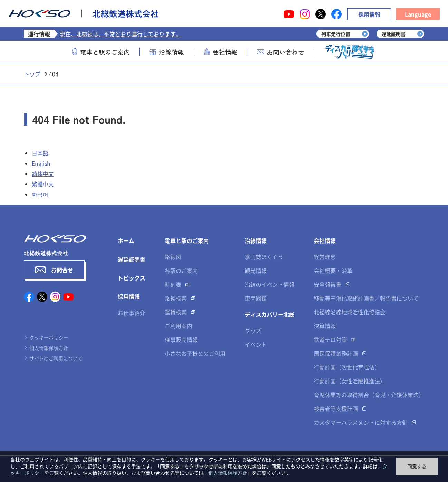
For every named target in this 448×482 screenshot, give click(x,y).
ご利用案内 (178, 326)
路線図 (173, 257)
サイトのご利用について (56, 358)
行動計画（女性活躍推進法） (350, 381)
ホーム (126, 240)
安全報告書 (328, 284)
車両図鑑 (256, 298)
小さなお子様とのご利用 (195, 353)
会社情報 (221, 52)
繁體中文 (43, 184)
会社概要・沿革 (333, 270)
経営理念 (325, 257)
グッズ (253, 331)
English (41, 163)
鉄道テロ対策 (330, 340)
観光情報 (256, 270)
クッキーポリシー (49, 337)
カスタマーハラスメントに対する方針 (361, 422)
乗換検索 (176, 298)
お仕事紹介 (132, 313)
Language (418, 14)
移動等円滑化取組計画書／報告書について (366, 298)
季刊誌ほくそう (264, 257)
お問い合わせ (281, 52)
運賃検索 (176, 312)
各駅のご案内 (181, 270)
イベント (256, 344)
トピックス (132, 278)
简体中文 (43, 174)
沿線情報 (167, 52)
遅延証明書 (132, 259)
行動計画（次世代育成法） (347, 367)
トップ (32, 74)
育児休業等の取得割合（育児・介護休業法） (369, 395)
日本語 (40, 153)
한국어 (40, 194)
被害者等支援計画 (336, 409)
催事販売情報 (181, 340)
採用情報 (369, 14)
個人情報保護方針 (49, 348)
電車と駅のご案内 (101, 52)
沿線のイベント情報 (270, 284)
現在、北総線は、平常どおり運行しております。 (120, 34)
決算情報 (325, 326)
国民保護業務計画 (336, 353)
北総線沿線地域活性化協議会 (350, 312)
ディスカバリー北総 (270, 314)
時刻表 (173, 284)
